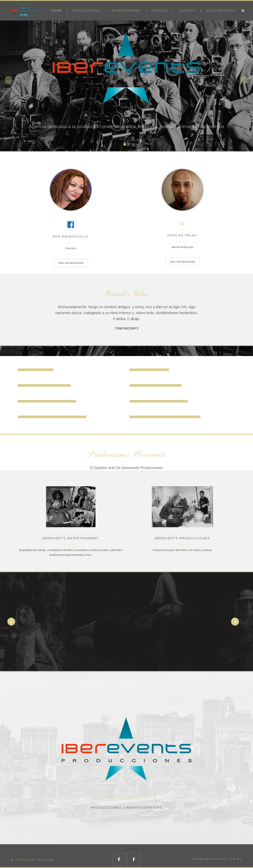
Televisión (181, 550)
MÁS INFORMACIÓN (71, 263)
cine (190, 550)
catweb (46, 860)
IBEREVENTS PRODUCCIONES (182, 538)
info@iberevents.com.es (217, 859)
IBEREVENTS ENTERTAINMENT (71, 538)
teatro (197, 550)
